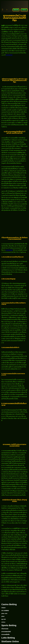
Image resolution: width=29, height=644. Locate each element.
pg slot (4, 619)
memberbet (9, 55)
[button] (7, 10)
